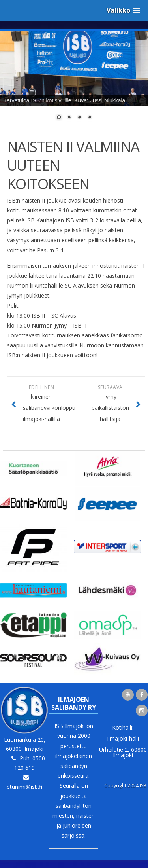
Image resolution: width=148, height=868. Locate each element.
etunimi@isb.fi (24, 787)
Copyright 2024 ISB (125, 786)
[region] (74, 81)
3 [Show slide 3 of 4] (79, 118)
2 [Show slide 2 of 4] (69, 118)
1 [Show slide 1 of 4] (59, 118)
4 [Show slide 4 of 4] (90, 118)
